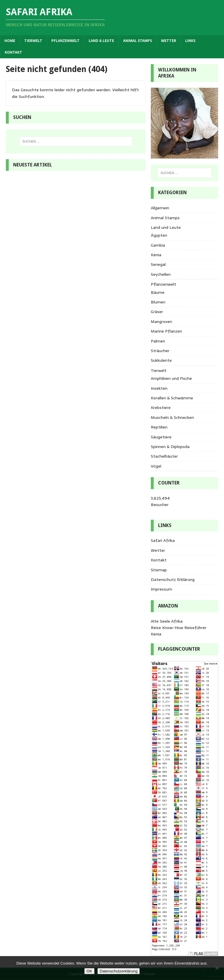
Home (10, 41)
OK (89, 971)
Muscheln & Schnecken (172, 417)
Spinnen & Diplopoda (170, 447)
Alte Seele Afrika (167, 621)
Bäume (158, 292)
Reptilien (159, 427)
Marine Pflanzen (166, 331)
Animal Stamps (138, 41)
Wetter (169, 41)
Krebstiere (161, 408)
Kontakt (13, 52)
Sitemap (159, 570)
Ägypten (159, 235)
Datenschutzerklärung (119, 971)
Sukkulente (161, 360)
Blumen (158, 302)
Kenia (156, 255)
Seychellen (161, 274)
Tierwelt (33, 41)
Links (190, 41)
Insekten (159, 388)
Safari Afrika (163, 540)
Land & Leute (101, 41)
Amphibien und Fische (171, 378)
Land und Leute (166, 227)
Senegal (158, 264)
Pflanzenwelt (65, 41)
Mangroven (161, 322)
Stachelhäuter (164, 456)
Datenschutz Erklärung (173, 579)
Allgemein (160, 208)
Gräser (157, 312)
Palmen (158, 341)
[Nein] (217, 968)
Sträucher (160, 351)
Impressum (161, 589)
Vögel (156, 466)
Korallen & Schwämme (172, 398)
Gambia (158, 245)
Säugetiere (161, 437)
